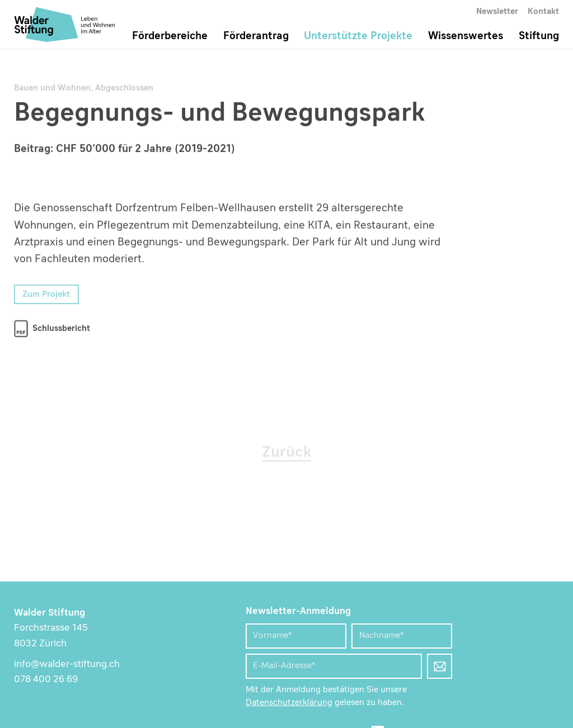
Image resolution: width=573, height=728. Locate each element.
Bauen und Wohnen (52, 89)
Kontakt (543, 12)
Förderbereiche (170, 37)
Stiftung (539, 37)
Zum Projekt (46, 295)
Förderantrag (256, 37)
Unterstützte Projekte (358, 37)
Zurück (286, 453)
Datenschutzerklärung (289, 703)
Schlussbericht (61, 329)
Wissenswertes (466, 37)
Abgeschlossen (124, 89)
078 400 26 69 (46, 680)
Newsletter (497, 12)
